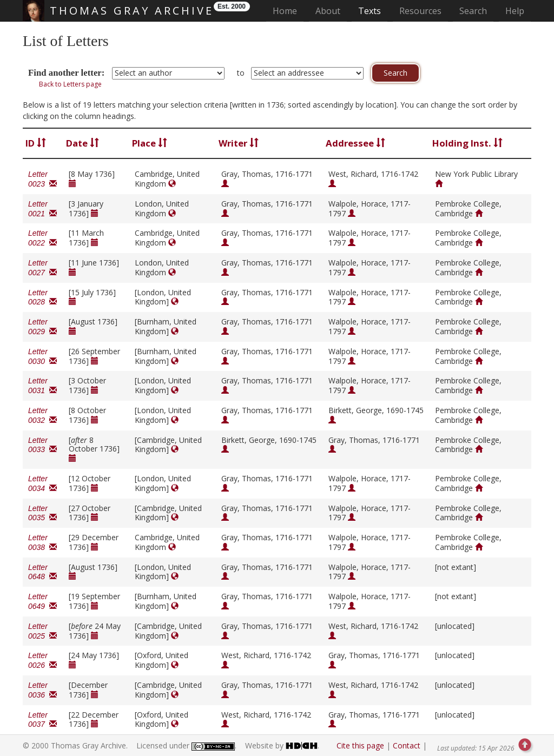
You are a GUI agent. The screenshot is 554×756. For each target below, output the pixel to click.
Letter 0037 (42, 720)
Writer (239, 143)
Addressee (355, 143)
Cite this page (360, 745)
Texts (370, 11)
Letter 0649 (42, 601)
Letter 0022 (42, 238)
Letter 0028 (42, 297)
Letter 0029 (42, 327)
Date (83, 143)
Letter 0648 (42, 572)
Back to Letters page (70, 84)
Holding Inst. (467, 143)
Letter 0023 (42, 179)
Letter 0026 (42, 660)
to (241, 73)
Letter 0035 (42, 513)
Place (150, 143)
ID (36, 143)
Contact (407, 745)
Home (288, 11)
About (328, 11)
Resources (420, 11)
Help (515, 11)
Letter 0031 (42, 386)
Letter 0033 (42, 445)
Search (473, 11)
